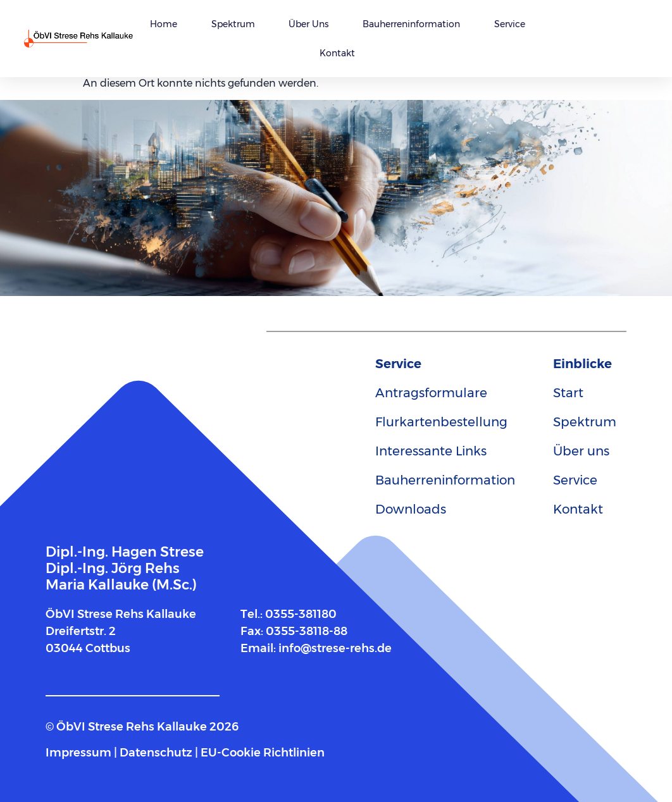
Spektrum (233, 24)
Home (164, 24)
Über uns (308, 24)
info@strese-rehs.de (335, 648)
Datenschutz (156, 753)
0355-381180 (301, 614)
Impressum (78, 753)
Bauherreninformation (411, 24)
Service (510, 24)
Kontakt (337, 53)
